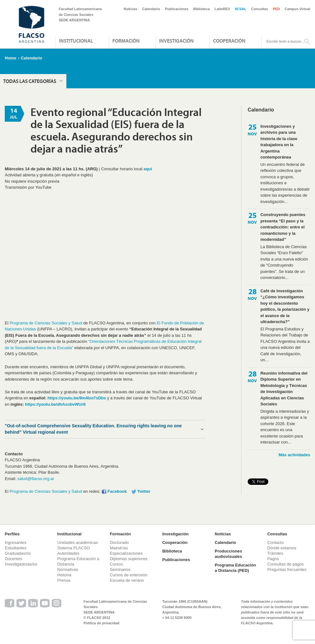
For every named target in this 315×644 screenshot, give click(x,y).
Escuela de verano (127, 580)
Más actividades (294, 455)
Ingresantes (16, 542)
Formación (126, 41)
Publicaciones (177, 9)
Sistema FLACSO (74, 548)
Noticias (131, 9)
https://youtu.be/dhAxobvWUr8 (55, 404)
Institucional (76, 41)
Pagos (273, 559)
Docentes (13, 559)
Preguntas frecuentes (287, 569)
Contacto (276, 542)
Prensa (64, 580)
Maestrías (119, 548)
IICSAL (241, 9)
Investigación (176, 41)
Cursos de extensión (129, 575)
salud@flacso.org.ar (36, 479)
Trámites (275, 553)
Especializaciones (126, 553)
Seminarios (120, 569)
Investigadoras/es (21, 564)
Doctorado (119, 542)
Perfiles (12, 534)
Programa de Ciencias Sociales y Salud (46, 323)
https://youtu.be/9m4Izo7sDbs (77, 398)
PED (276, 9)
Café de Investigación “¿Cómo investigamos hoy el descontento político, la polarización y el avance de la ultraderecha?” (285, 306)
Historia (64, 575)
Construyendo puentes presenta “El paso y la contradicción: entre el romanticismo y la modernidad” (283, 227)
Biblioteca (201, 9)
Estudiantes (16, 548)
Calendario (151, 9)
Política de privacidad (101, 623)
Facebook (117, 491)
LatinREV (222, 9)
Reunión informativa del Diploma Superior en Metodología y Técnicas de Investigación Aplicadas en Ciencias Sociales (284, 389)
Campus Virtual (298, 9)
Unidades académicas (77, 542)
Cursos (116, 564)
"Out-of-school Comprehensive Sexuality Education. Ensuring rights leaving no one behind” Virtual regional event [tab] (93, 429)
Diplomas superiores (129, 559)
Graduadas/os (18, 553)
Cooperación (229, 41)
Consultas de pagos (286, 564)
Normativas (68, 569)
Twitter (144, 491)
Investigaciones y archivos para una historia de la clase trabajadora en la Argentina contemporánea (279, 142)
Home (10, 58)
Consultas (260, 9)
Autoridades (68, 553)
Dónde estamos (282, 548)
